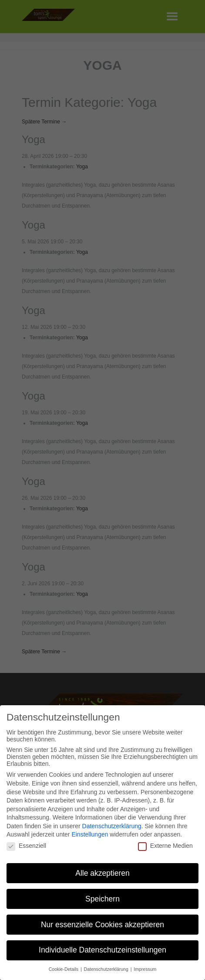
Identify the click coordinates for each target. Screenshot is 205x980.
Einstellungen (90, 833)
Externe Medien (165, 843)
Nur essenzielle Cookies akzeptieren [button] (102, 922)
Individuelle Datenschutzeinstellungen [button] (102, 948)
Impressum (145, 967)
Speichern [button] (102, 897)
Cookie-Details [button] (64, 967)
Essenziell (26, 843)
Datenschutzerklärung (112, 824)
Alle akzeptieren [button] (102, 871)
